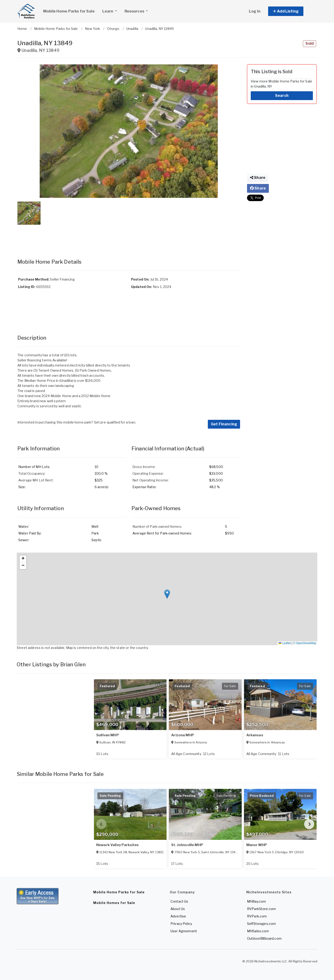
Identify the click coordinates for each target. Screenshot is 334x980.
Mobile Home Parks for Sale (69, 11)
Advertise (178, 916)
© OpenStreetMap (305, 643)
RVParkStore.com (261, 909)
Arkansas (255, 735)
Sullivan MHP (108, 735)
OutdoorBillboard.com (264, 938)
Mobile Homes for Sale (114, 903)
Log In (255, 11)
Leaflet (285, 643)
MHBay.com (256, 901)
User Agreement (184, 931)
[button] (291, 11)
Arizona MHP (183, 735)
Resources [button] (135, 11)
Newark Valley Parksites (117, 845)
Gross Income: (144, 467)
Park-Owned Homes (156, 508)
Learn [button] (111, 11)
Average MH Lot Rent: (36, 480)
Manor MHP (257, 845)
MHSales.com (258, 931)
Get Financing (224, 424)
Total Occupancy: (32, 473)
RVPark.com (257, 916)
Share (258, 178)
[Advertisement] (129, 237)
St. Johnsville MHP (187, 845)
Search (282, 96)
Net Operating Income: (151, 480)
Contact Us (179, 901)
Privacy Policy (181, 924)
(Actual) (195, 449)
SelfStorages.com (261, 924)
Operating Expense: (148, 473)
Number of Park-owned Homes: (157, 526)
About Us (178, 909)
